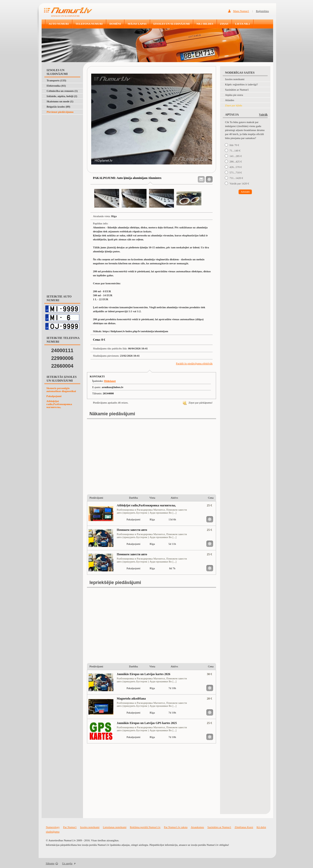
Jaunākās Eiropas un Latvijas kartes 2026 (144, 674)
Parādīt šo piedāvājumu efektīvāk (194, 363)
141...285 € (236, 156)
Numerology (53, 827)
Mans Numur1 (241, 11)
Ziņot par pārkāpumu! (198, 403)
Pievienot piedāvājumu (60, 112)
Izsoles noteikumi (235, 79)
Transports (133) (56, 80)
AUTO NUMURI (59, 24)
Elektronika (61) (56, 86)
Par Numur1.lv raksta (176, 827)
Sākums (50, 863)
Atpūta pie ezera (234, 95)
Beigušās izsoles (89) (58, 107)
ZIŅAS (224, 24)
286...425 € (236, 161)
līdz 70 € (234, 145)
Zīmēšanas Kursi (244, 827)
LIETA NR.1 (242, 24)
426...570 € (236, 167)
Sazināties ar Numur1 (237, 90)
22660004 (62, 366)
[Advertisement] (61, 127)
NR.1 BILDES (205, 24)
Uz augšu (67, 863)
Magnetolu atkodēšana (131, 699)
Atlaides (230, 100)
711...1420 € (236, 178)
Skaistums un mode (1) (60, 101)
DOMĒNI (115, 24)
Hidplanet (110, 381)
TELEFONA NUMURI (89, 24)
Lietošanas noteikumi (115, 827)
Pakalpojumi (54, 396)
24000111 (62, 350)
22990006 (62, 358)
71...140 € (235, 150)
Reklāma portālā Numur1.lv (145, 827)
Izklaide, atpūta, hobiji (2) (62, 96)
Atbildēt (245, 192)
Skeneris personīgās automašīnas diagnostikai (61, 390)
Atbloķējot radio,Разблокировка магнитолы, (59, 404)
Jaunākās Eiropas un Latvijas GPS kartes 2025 (147, 723)
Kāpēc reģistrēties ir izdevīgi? (241, 84)
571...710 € (236, 172)
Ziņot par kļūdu (234, 105)
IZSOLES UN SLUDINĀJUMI (171, 24)
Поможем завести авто (132, 530)
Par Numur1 (70, 827)
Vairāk (263, 115)
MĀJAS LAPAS (137, 24)
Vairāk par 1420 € (239, 183)
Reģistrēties (262, 11)
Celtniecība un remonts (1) (62, 91)
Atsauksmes (197, 827)
